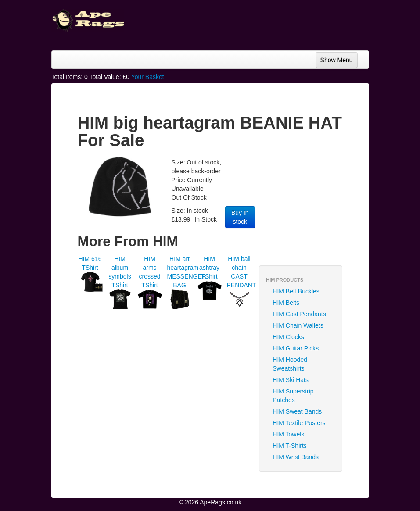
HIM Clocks (288, 337)
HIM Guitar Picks (296, 348)
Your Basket (148, 77)
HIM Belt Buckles (296, 291)
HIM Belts (286, 303)
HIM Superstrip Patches (293, 396)
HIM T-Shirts (290, 446)
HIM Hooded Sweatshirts (290, 364)
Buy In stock (240, 217)
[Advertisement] (323, 208)
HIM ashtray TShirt (209, 268)
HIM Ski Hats (291, 380)
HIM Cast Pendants (299, 314)
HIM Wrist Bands (296, 457)
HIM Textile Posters (299, 423)
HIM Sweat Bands (297, 411)
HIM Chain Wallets (298, 325)
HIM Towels (288, 434)
